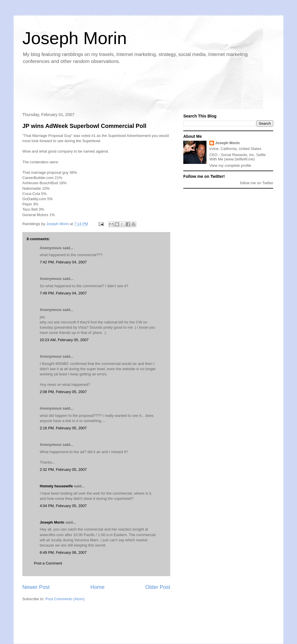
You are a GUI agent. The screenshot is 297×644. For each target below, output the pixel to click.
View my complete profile (230, 165)
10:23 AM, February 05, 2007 (64, 340)
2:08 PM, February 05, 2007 (63, 392)
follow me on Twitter (257, 183)
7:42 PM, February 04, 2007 (63, 262)
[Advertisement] (125, 89)
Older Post (158, 587)
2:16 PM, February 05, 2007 (63, 428)
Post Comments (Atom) (65, 599)
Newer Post (36, 587)
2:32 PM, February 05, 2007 (63, 470)
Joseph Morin (75, 38)
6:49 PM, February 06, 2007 (63, 552)
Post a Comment (48, 563)
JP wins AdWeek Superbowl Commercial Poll (84, 126)
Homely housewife (56, 486)
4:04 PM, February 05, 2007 (63, 506)
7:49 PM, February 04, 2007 (63, 293)
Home (98, 587)
